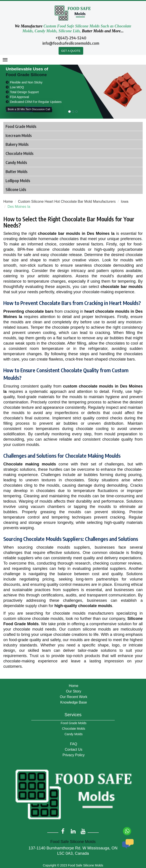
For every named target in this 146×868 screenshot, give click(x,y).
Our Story (73, 691)
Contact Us (74, 749)
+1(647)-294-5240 (71, 38)
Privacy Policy (74, 755)
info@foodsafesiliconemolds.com (71, 43)
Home (8, 202)
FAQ (73, 744)
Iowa (125, 202)
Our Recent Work (74, 697)
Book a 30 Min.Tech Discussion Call (29, 109)
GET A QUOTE (71, 51)
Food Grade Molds (74, 723)
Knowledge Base (73, 702)
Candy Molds (74, 734)
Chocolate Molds (73, 729)
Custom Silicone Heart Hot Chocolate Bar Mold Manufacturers (67, 202)
